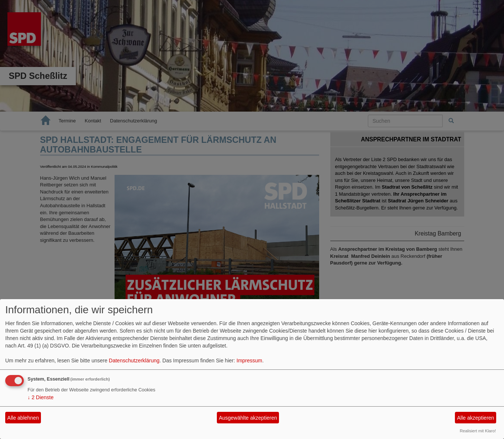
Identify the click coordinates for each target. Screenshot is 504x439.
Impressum (249, 361)
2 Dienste (41, 397)
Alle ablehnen (23, 418)
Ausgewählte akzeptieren (248, 418)
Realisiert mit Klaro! (478, 431)
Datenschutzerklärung (134, 361)
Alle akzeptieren (476, 418)
